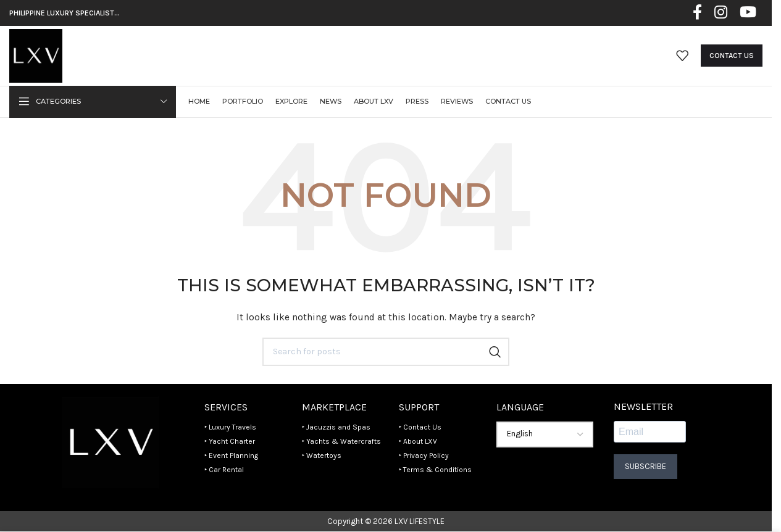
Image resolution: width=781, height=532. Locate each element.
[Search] (386, 356)
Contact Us (732, 58)
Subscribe (645, 471)
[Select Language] (545, 439)
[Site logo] (38, 57)
